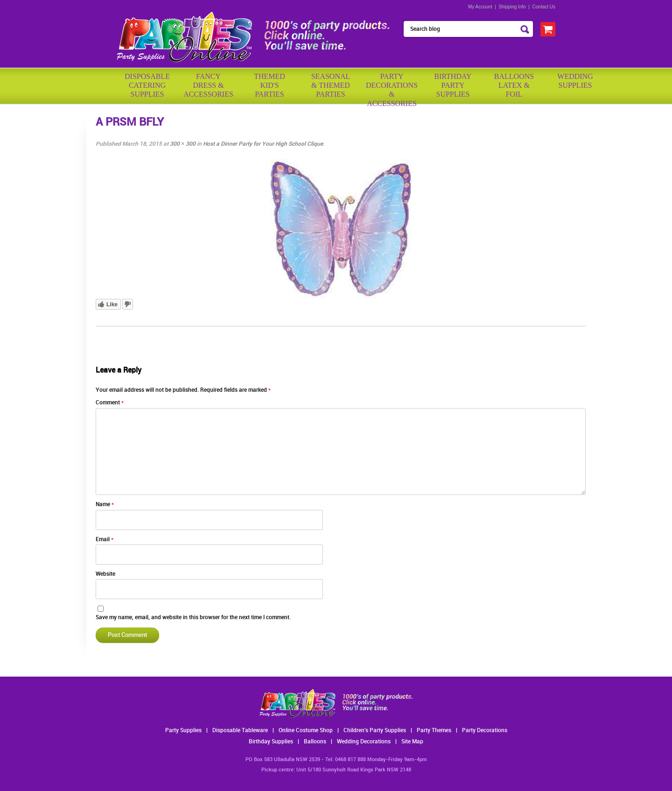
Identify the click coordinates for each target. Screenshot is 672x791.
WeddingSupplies (575, 81)
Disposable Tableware (240, 731)
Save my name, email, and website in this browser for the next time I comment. (193, 618)
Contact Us (544, 7)
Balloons (315, 742)
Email (105, 540)
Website (105, 574)
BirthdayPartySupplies (453, 85)
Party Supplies (183, 731)
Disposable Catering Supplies (147, 85)
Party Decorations (485, 731)
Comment (110, 403)
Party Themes (434, 731)
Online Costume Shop (306, 731)
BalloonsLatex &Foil (514, 85)
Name (105, 505)
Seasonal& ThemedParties (331, 85)
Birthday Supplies (271, 742)
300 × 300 (183, 144)
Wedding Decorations (364, 742)
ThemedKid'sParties (269, 85)
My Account (480, 7)
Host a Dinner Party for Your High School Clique (263, 144)
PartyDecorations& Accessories (392, 87)
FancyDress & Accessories (208, 85)
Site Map (412, 742)
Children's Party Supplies (375, 731)
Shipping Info (512, 7)
